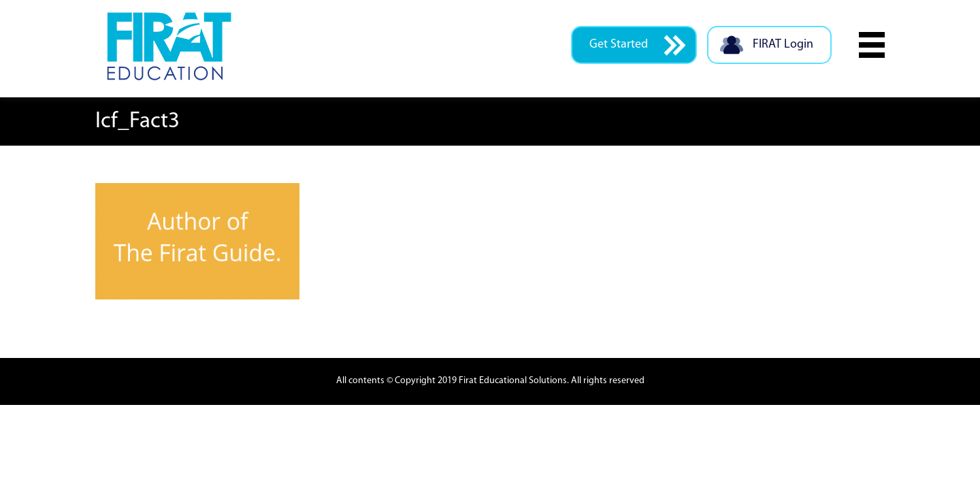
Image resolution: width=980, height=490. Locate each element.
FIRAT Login (766, 45)
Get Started (637, 45)
